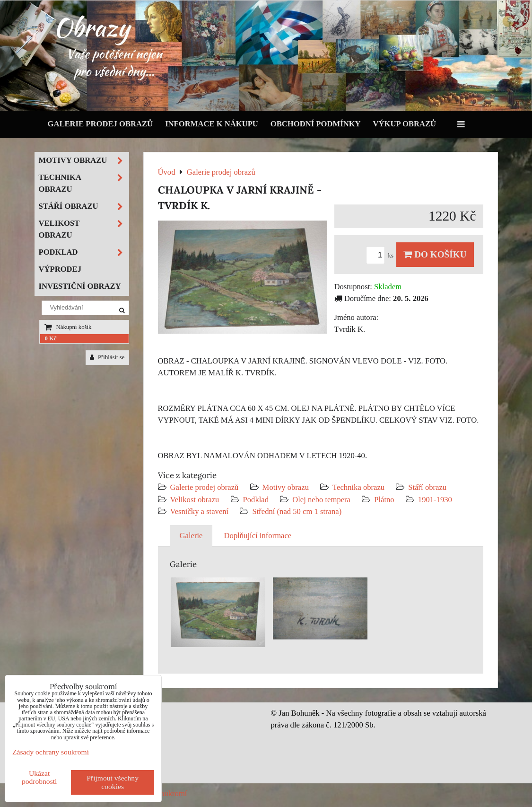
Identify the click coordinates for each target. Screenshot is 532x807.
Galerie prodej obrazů (100, 124)
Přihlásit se (107, 357)
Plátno (384, 500)
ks (381, 256)
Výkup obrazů (405, 124)
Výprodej (60, 269)
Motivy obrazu (286, 487)
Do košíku (435, 254)
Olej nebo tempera (321, 500)
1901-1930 (435, 500)
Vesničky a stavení (201, 511)
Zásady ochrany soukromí (51, 752)
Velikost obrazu (195, 500)
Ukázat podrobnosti (39, 777)
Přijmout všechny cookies (113, 782)
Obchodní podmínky (316, 124)
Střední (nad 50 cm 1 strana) (297, 511)
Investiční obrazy (80, 286)
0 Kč (51, 338)
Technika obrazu (358, 487)
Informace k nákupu (212, 124)
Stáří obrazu (427, 487)
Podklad (256, 500)
